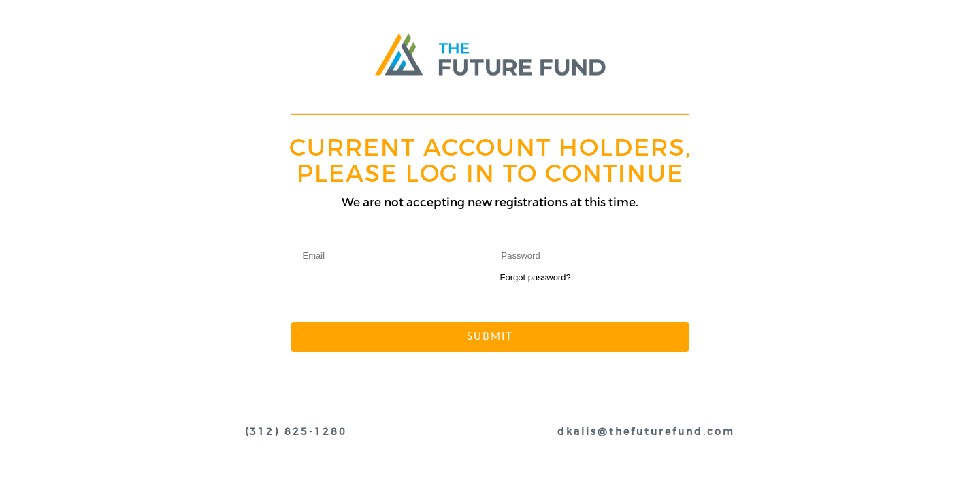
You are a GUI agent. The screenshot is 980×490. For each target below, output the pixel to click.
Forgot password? (536, 277)
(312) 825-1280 (296, 432)
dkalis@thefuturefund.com (646, 432)
